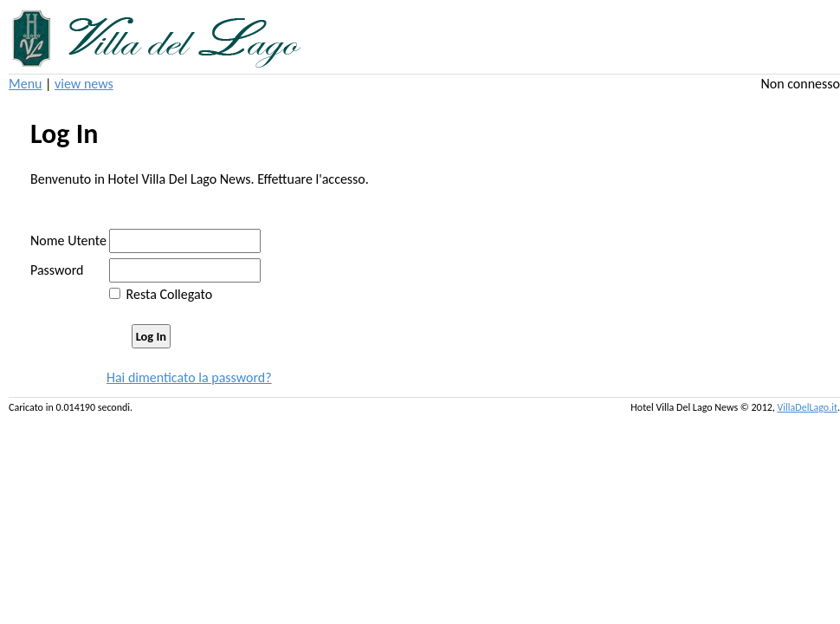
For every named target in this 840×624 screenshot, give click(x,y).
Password (57, 270)
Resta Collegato (170, 294)
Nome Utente (68, 240)
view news (84, 84)
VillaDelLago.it (808, 407)
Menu (25, 84)
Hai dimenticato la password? (189, 377)
